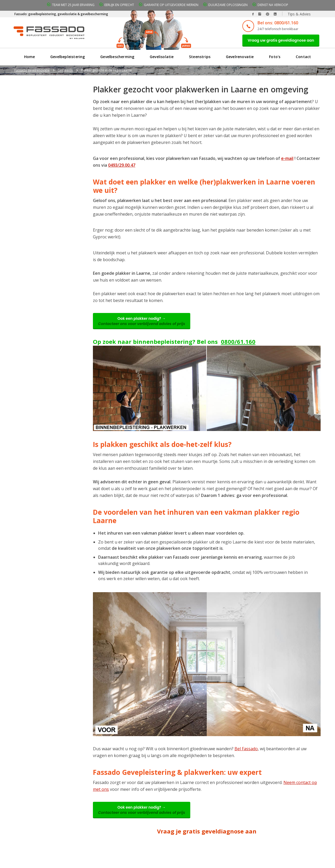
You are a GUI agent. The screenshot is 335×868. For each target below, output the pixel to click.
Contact (304, 58)
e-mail (287, 160)
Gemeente (65, 72)
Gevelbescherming (117, 58)
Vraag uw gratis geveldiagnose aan (278, 41)
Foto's (275, 58)
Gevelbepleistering (67, 58)
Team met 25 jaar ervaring (73, 5)
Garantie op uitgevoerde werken (171, 5)
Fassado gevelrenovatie (32, 72)
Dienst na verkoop (273, 5)
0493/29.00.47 (122, 167)
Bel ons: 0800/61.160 (273, 23)
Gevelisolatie (162, 58)
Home (29, 58)
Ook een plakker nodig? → (144, 324)
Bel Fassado (246, 753)
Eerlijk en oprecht (119, 5)
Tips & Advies (299, 14)
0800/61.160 (238, 345)
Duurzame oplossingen (228, 5)
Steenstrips (200, 58)
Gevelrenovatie (240, 58)
